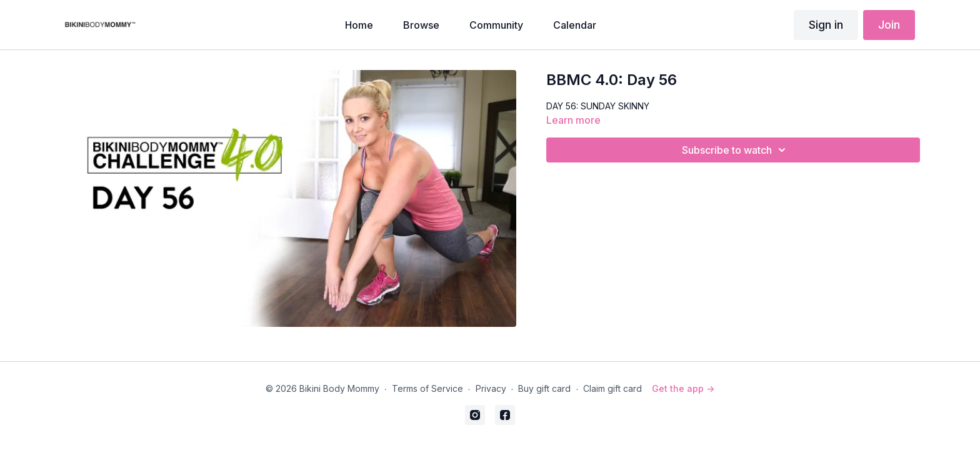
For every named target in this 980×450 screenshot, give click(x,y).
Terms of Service (427, 388)
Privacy (491, 388)
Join (889, 25)
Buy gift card (544, 388)
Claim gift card (612, 388)
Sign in (826, 25)
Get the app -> (683, 388)
